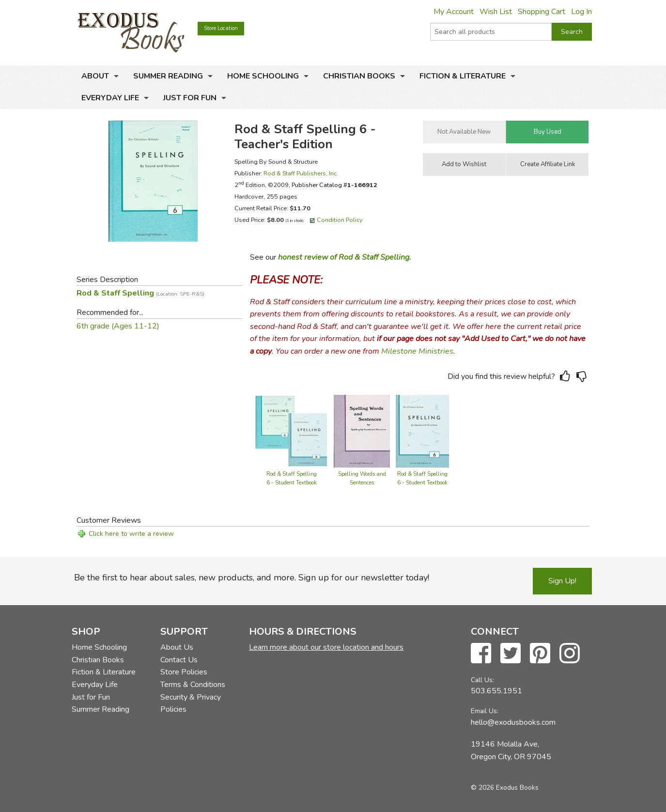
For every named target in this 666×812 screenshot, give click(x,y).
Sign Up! (562, 581)
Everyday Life (110, 98)
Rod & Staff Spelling (140, 293)
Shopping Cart (542, 12)
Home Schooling (263, 76)
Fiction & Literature (463, 76)
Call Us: (482, 680)
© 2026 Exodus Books (505, 788)
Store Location (221, 28)
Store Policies (184, 672)
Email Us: (485, 711)
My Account (454, 12)
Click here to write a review (131, 534)
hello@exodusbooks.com (513, 722)
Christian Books (359, 76)
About (95, 76)
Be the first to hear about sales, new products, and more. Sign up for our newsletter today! (252, 578)
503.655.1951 (496, 691)
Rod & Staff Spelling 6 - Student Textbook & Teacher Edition (292, 483)
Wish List (496, 12)
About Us (177, 647)
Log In (581, 12)
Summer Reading (168, 76)
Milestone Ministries (417, 351)
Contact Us (179, 660)
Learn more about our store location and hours (326, 647)
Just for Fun (190, 98)
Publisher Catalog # (334, 185)
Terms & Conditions (193, 685)
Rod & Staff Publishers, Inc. (301, 173)
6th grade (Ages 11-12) (118, 326)
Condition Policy (340, 220)
